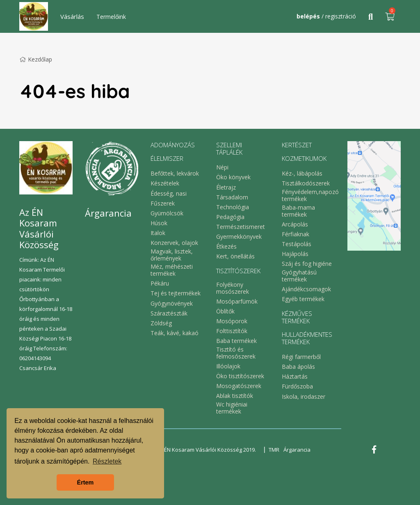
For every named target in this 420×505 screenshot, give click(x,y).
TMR (274, 450)
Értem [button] (86, 482)
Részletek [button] (107, 461)
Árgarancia (297, 450)
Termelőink (111, 17)
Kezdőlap (36, 59)
